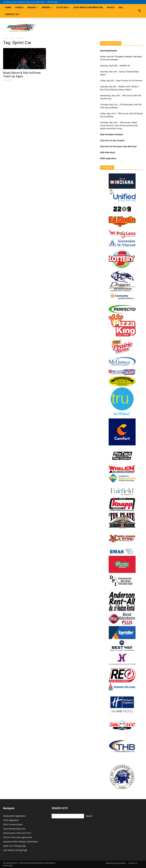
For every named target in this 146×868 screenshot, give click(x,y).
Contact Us (13, 14)
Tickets (19, 7)
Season (33, 7)
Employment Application (14, 816)
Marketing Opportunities (116, 863)
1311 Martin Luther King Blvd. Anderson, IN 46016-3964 (24, 2)
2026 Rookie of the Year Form (17, 833)
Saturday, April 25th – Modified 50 (115, 66)
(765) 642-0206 (52, 2)
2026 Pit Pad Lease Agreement (17, 837)
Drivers (47, 7)
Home (8, 7)
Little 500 (63, 7)
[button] (139, 11)
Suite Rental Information (88, 7)
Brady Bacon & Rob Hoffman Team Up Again (22, 75)
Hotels (111, 7)
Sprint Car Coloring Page (14, 846)
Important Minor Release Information (20, 842)
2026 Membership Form (14, 829)
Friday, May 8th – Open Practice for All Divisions (121, 81)
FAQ (121, 7)
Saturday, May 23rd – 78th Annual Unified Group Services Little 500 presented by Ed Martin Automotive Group (119, 126)
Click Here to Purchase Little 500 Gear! (118, 146)
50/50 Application (11, 820)
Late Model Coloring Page (15, 850)
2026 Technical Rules (13, 824)
